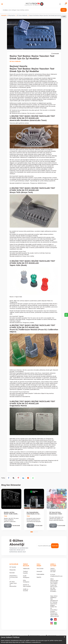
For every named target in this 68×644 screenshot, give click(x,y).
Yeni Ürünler (40, 569)
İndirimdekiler (40, 574)
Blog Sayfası (12, 15)
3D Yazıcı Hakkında (22, 15)
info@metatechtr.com (56, 576)
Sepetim (39, 577)
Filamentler (13, 570)
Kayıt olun (55, 546)
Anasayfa (4, 15)
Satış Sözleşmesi (26, 581)
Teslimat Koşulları (25, 572)
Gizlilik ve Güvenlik (26, 590)
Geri (64, 16)
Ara (64, 10)
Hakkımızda (26, 569)
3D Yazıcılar (13, 567)
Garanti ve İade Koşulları (27, 585)
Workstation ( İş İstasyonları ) (14, 577)
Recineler (12, 573)
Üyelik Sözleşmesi (26, 577)
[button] (32, 532)
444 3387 (53, 572)
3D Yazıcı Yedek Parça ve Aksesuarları (13, 584)
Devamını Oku (8, 526)
